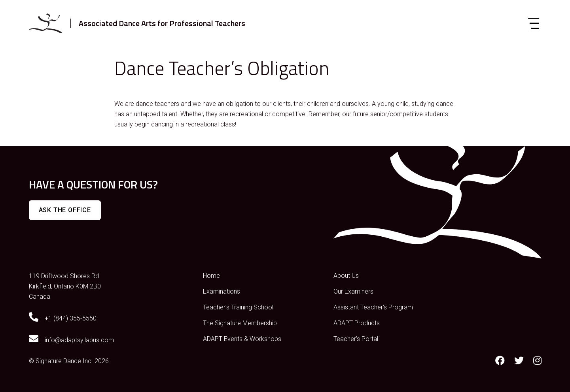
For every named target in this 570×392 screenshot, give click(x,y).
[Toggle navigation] (534, 23)
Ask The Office (65, 210)
